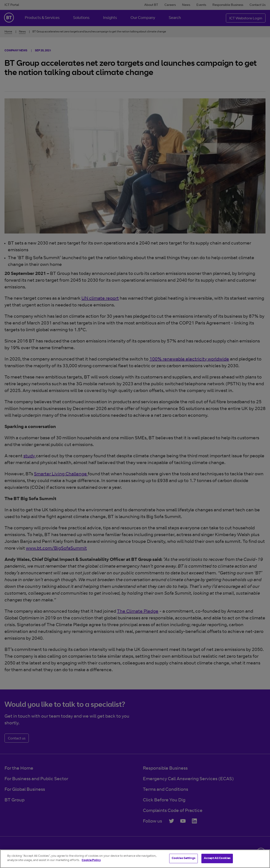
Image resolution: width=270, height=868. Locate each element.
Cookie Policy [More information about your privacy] (91, 860)
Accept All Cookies (217, 858)
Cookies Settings (183, 858)
